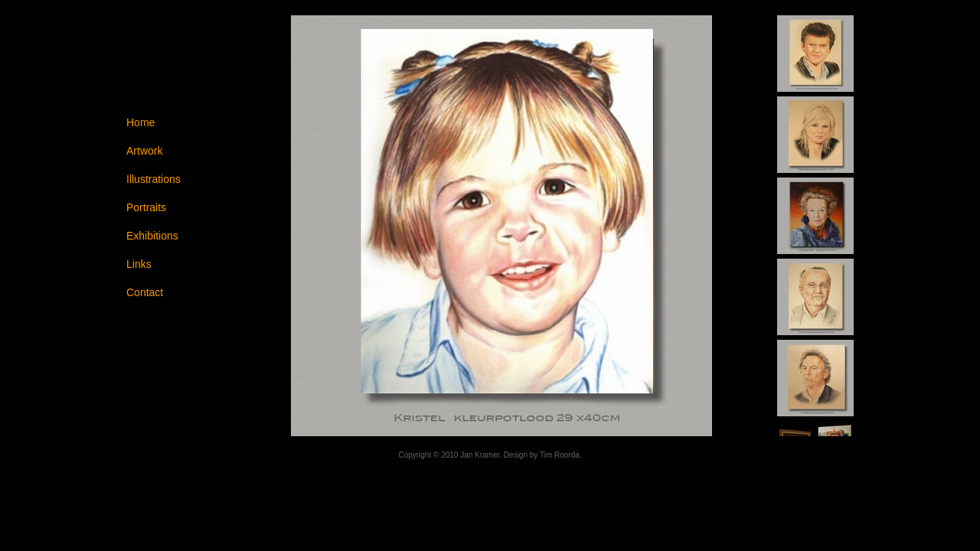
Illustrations (154, 179)
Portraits (146, 207)
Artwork (144, 151)
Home (140, 122)
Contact (145, 292)
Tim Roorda (560, 455)
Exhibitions (152, 236)
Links (139, 264)
